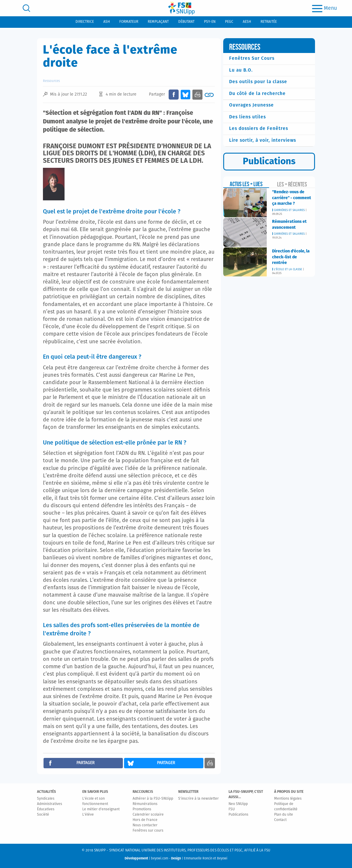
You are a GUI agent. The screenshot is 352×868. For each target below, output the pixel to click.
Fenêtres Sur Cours (252, 58)
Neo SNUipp (238, 804)
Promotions (142, 809)
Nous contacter (145, 825)
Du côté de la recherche (257, 94)
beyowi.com (160, 858)
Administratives (50, 804)
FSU (232, 809)
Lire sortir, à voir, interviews (263, 140)
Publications (238, 815)
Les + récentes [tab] (292, 184)
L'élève (88, 815)
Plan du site (284, 815)
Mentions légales (288, 799)
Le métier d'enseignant (101, 809)
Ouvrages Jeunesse (251, 105)
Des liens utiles (247, 117)
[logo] (181, 8)
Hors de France (145, 820)
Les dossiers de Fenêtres (259, 129)
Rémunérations (145, 804)
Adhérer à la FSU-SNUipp (153, 799)
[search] (26, 8)
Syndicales (46, 799)
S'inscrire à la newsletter (198, 799)
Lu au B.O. (241, 70)
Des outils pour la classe (258, 82)
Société (43, 815)
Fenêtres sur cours (148, 831)
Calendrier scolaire (148, 815)
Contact (280, 820)
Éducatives (46, 809)
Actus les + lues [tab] (246, 184)
